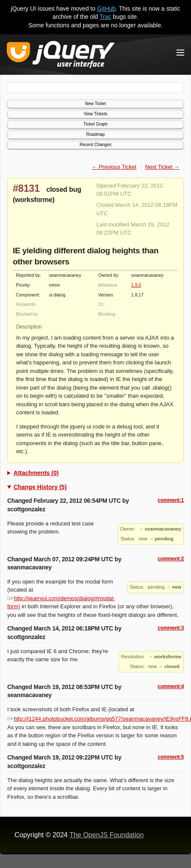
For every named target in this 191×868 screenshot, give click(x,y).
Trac (105, 17)
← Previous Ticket (114, 167)
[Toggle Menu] (180, 53)
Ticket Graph (96, 124)
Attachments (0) (36, 473)
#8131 (26, 188)
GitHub (107, 9)
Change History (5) (40, 487)
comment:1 (171, 500)
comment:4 (171, 686)
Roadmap (95, 134)
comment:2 (171, 559)
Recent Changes (96, 145)
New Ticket (96, 104)
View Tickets (95, 114)
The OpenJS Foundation (107, 835)
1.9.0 (136, 285)
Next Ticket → (162, 167)
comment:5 (171, 757)
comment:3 (171, 628)
